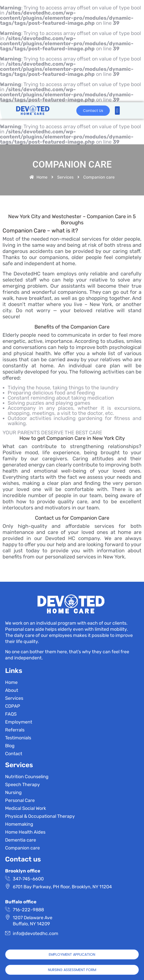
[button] (117, 110)
